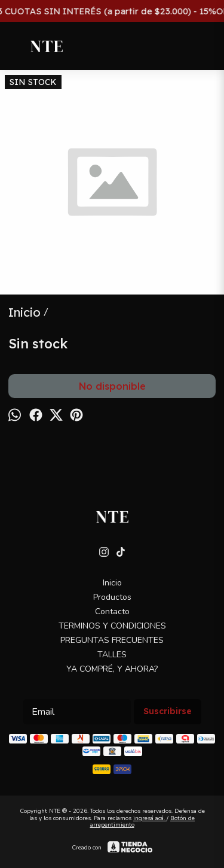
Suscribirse (168, 711)
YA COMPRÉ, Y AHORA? (112, 669)
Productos (112, 597)
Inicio (112, 583)
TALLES (112, 655)
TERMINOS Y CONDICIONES (112, 626)
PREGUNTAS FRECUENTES (112, 640)
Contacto (112, 611)
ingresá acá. (150, 818)
